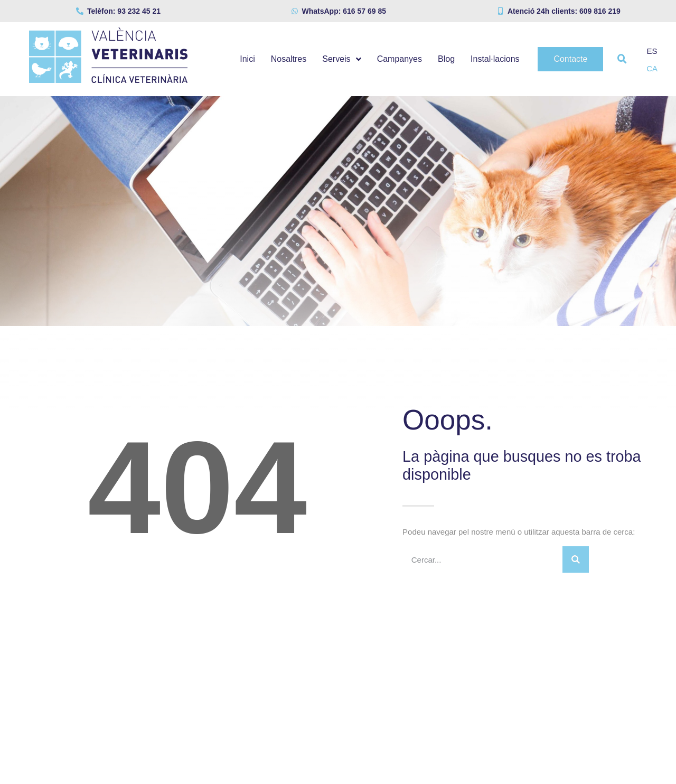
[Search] (576, 559)
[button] (622, 59)
